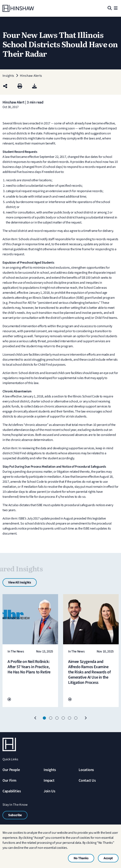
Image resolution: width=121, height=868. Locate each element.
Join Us (49, 791)
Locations (86, 770)
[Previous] (35, 718)
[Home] (18, 8)
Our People (11, 770)
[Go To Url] (9, 700)
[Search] (109, 8)
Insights (50, 770)
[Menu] (116, 8)
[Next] (86, 718)
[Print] (20, 86)
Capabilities (12, 791)
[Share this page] (5, 86)
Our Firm (9, 781)
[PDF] (34, 86)
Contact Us (87, 781)
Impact (49, 781)
